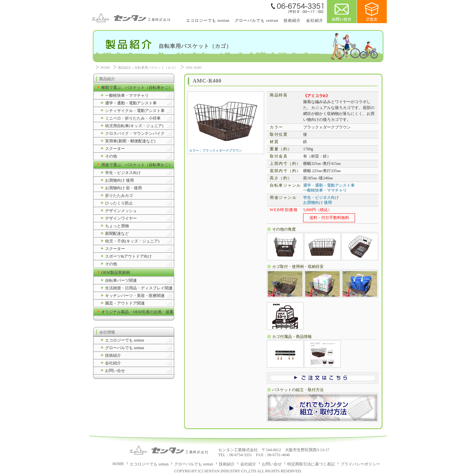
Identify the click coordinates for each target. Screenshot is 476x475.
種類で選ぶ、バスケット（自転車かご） (137, 88)
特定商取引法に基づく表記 (311, 464)
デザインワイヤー (121, 218)
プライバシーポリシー (360, 464)
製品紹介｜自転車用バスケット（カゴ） (148, 68)
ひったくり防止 (119, 203)
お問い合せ (115, 371)
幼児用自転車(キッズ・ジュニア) (134, 126)
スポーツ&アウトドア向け (128, 256)
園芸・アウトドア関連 (125, 303)
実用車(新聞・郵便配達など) (130, 141)
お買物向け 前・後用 (123, 188)
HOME (105, 68)
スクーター (115, 149)
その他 (111, 156)
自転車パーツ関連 (121, 280)
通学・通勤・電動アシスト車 (131, 103)
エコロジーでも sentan (208, 20)
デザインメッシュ (121, 211)
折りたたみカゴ (119, 196)
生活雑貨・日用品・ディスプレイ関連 (139, 288)
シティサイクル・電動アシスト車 (135, 111)
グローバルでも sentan (257, 20)
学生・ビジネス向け (123, 173)
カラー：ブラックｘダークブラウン (225, 149)
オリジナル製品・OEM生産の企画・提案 (137, 312)
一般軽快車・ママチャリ (127, 95)
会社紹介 (315, 20)
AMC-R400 (193, 68)
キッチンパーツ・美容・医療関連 (135, 296)
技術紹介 (292, 20)
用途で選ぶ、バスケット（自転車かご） (137, 165)
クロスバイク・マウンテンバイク (135, 133)
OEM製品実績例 (116, 273)
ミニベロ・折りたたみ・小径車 (133, 118)
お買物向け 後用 (119, 180)
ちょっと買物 (117, 226)
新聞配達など (117, 234)
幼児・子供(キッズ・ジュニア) (132, 241)
